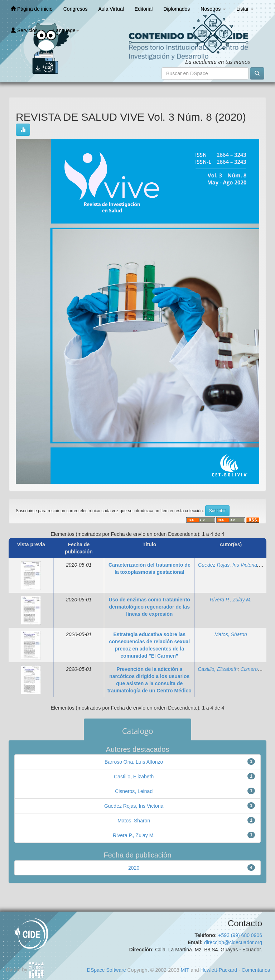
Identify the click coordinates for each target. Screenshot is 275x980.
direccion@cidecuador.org (233, 942)
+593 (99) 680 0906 (240, 935)
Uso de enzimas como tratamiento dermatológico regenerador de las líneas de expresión (149, 607)
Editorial (144, 9)
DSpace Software (107, 970)
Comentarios (256, 970)
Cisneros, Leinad (134, 791)
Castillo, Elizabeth (218, 669)
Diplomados (177, 9)
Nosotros (213, 9)
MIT (185, 970)
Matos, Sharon (231, 634)
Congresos (76, 9)
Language (66, 30)
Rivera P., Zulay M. (231, 600)
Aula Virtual (111, 9)
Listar (245, 9)
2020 (134, 868)
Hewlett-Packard (219, 970)
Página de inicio (32, 9)
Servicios (27, 30)
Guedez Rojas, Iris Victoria (227, 565)
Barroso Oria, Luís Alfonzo (134, 762)
